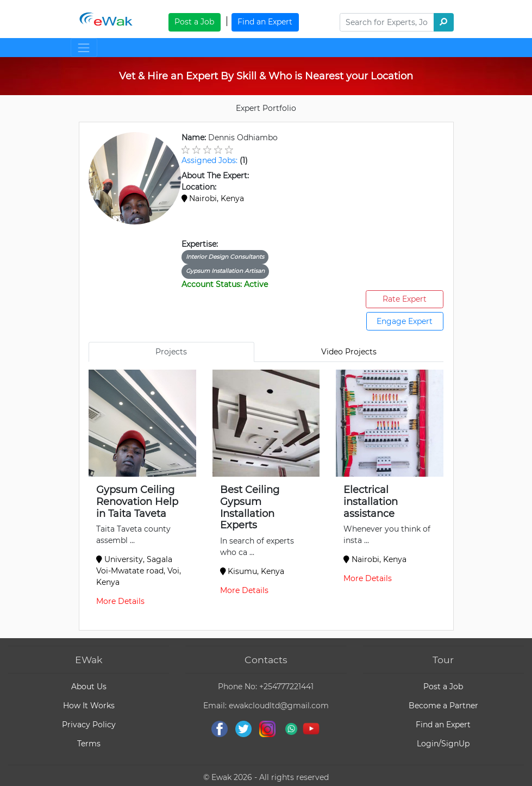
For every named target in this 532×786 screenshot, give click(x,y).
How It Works (89, 706)
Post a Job (194, 22)
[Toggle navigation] (84, 48)
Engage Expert (405, 321)
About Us (89, 687)
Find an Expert (265, 22)
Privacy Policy (89, 725)
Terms (89, 744)
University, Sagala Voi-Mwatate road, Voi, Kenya (139, 571)
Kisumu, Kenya (252, 571)
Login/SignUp (443, 744)
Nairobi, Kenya (213, 198)
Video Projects (349, 352)
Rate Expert (405, 299)
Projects (171, 352)
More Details (120, 601)
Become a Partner (443, 706)
